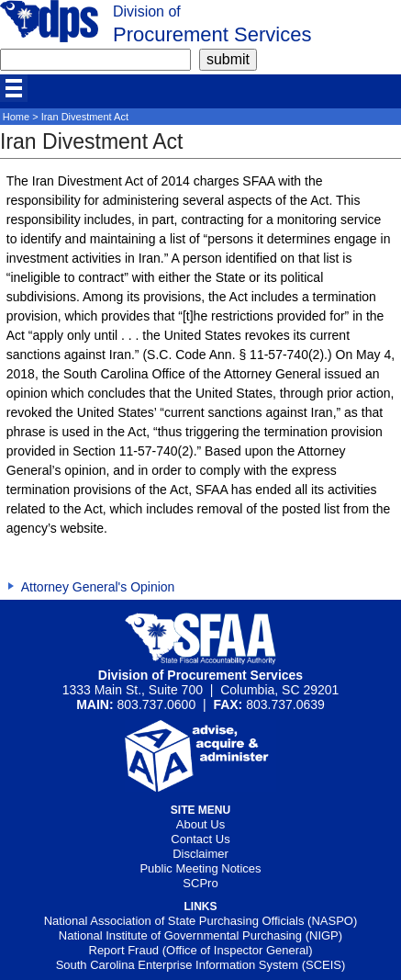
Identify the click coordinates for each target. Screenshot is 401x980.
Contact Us (200, 839)
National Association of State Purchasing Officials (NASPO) (201, 921)
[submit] (228, 60)
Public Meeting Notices (200, 868)
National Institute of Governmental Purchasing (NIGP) (200, 935)
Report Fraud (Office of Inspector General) (201, 950)
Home (16, 117)
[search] (95, 60)
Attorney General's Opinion (98, 587)
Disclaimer (200, 854)
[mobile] (14, 88)
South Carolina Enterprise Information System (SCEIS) (201, 965)
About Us (200, 824)
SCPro (200, 883)
